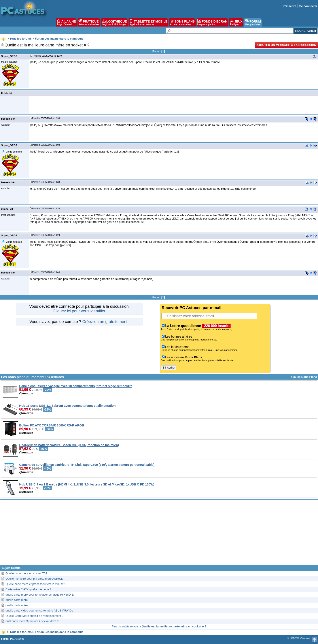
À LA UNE (66, 22)
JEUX (236, 22)
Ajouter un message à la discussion (286, 45)
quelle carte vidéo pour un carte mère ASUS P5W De (39, 611)
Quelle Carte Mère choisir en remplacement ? (34, 616)
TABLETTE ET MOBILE (148, 22)
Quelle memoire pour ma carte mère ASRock (34, 579)
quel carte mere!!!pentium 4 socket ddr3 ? (32, 621)
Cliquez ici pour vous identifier (79, 311)
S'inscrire (290, 6)
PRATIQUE (89, 22)
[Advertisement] (159, 534)
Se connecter (308, 6)
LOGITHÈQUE (114, 22)
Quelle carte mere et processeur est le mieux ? (35, 584)
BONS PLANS (182, 22)
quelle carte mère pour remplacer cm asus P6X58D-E (40, 595)
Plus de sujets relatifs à (159, 626)
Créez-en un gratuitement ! (106, 322)
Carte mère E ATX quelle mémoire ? (28, 589)
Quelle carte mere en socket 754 (26, 573)
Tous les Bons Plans (303, 377)
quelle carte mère (17, 600)
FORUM (253, 22)
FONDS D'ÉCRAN (212, 22)
